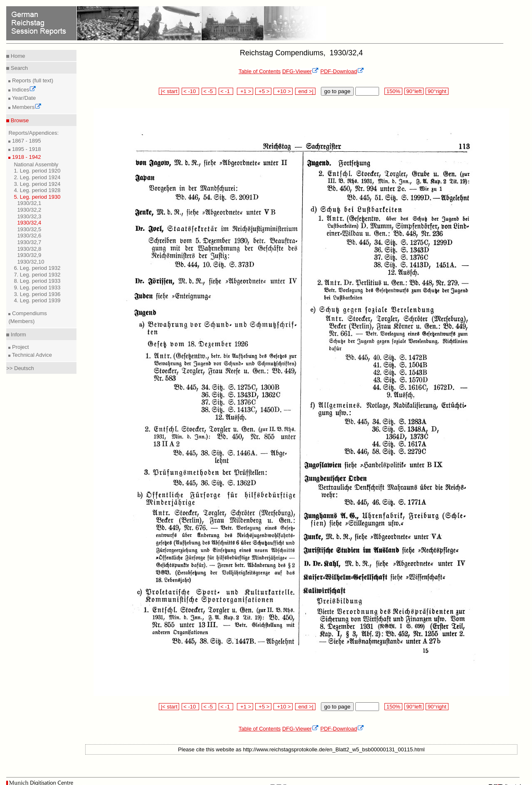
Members (26, 107)
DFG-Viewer (300, 71)
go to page (337, 91)
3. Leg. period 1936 (37, 294)
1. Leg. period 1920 (37, 171)
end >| (305, 91)
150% (393, 91)
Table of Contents (260, 71)
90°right (437, 91)
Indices (23, 90)
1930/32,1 (29, 203)
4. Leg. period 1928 (37, 190)
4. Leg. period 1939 (37, 300)
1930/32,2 (29, 210)
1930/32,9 (29, 255)
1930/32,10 (31, 262)
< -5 (209, 91)
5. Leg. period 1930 (37, 197)
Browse (19, 120)
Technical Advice (31, 355)
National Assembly (36, 164)
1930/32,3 (29, 216)
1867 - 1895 (26, 141)
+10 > (283, 91)
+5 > (263, 91)
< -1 (226, 91)
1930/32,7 (29, 242)
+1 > (245, 91)
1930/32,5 (29, 229)
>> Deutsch (20, 368)
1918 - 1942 (26, 157)
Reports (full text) (32, 80)
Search (18, 68)
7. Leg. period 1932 (37, 275)
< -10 (191, 91)
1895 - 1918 (26, 149)
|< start (169, 91)
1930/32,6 (29, 236)
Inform (17, 334)
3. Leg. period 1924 (37, 184)
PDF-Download (342, 71)
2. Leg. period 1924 (37, 177)
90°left (414, 91)
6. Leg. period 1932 (37, 268)
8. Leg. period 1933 (37, 281)
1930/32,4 (29, 223)
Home (17, 56)
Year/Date (23, 98)
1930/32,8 (29, 249)
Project (20, 347)
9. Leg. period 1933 (37, 288)
